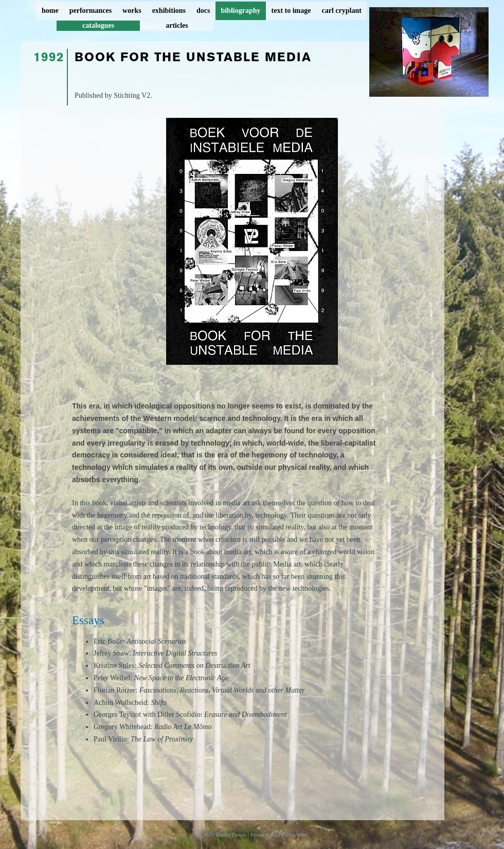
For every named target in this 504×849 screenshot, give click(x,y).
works (132, 11)
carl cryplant (341, 11)
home (50, 11)
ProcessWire (293, 835)
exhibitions (169, 11)
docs (203, 11)
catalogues (98, 25)
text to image (291, 11)
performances (91, 11)
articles (177, 25)
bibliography (240, 11)
